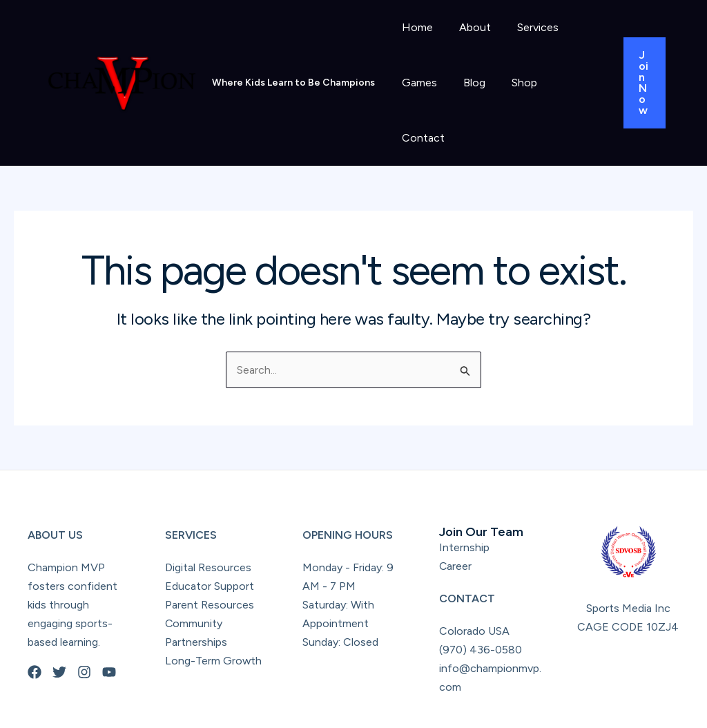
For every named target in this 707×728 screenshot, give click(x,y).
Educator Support (210, 531)
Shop (514, 83)
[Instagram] (84, 617)
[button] (643, 55)
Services (527, 27)
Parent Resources (210, 549)
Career (456, 511)
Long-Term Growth (214, 605)
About (469, 27)
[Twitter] (59, 617)
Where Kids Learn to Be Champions (293, 55)
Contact (570, 83)
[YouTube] (109, 617)
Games (417, 83)
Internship (464, 492)
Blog (468, 83)
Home (415, 27)
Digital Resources (208, 512)
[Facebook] (35, 617)
